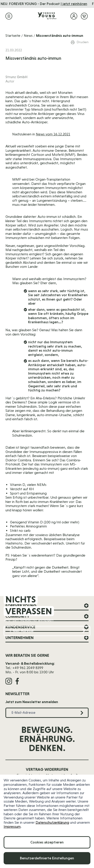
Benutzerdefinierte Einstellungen (47, 858)
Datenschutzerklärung (52, 822)
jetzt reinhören (78, 4)
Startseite (13, 36)
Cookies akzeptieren (47, 842)
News (28, 36)
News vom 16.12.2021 (53, 134)
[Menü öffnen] (9, 16)
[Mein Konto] (74, 16)
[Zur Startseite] (47, 16)
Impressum (12, 827)
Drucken (80, 42)
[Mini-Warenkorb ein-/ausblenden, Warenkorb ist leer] (84, 16)
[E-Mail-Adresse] (47, 631)
